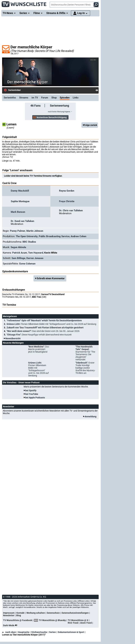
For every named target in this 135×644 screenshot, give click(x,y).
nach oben (9, 632)
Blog (19, 615)
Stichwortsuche (39, 632)
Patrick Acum (20, 253)
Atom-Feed (86, 623)
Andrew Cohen (78, 236)
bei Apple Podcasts (35, 398)
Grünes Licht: (51, 324)
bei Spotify (31, 390)
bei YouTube (32, 394)
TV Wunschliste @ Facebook (18, 620)
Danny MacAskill (20, 191)
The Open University (27, 236)
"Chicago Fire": (39, 335)
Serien (52, 632)
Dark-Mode (11, 625)
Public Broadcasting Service (54, 236)
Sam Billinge (18, 258)
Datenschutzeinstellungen (75, 613)
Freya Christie (67, 201)
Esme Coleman (27, 264)
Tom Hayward (36, 253)
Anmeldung (91, 416)
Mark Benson (18, 212)
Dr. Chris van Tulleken (71, 210)
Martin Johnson (35, 231)
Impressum (9, 613)
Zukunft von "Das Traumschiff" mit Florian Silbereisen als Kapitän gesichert (45, 328)
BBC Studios (29, 242)
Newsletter (9, 615)
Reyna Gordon (67, 191)
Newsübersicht (13, 338)
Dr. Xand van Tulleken (22, 221)
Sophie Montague (20, 201)
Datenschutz (53, 613)
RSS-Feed (73, 623)
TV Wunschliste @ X (78, 620)
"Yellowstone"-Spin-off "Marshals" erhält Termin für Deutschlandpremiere (44, 320)
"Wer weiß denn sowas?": (43, 331)
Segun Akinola (18, 247)
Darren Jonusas (35, 258)
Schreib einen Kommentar (51, 278)
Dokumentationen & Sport (71, 632)
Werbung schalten (36, 613)
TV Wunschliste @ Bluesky (52, 620)
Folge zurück (91, 125)
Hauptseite (24, 632)
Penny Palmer (18, 231)
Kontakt (20, 613)
